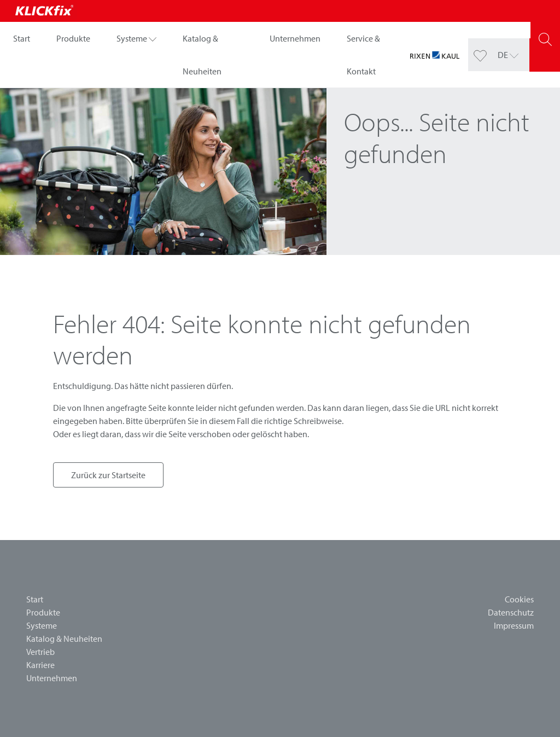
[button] (136, 38)
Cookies (519, 599)
